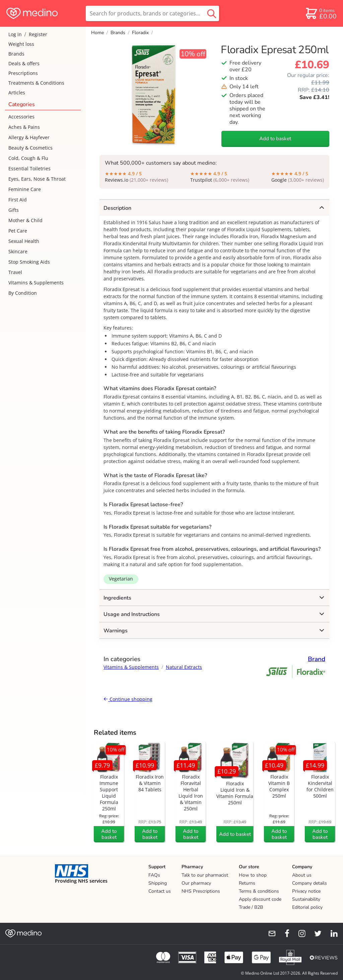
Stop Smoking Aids (29, 262)
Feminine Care (25, 189)
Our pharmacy (196, 883)
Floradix (140, 33)
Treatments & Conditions (36, 83)
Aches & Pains (24, 127)
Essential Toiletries (29, 168)
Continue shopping (128, 699)
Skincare (18, 251)
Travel (15, 272)
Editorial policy (307, 907)
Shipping (158, 883)
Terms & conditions (259, 891)
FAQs (154, 875)
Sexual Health (24, 241)
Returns (247, 883)
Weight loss (21, 44)
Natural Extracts (184, 667)
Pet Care (18, 231)
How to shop (253, 875)
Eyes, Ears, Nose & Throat (37, 179)
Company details (310, 883)
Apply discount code (260, 899)
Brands (16, 54)
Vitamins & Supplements (36, 283)
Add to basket (275, 139)
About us (302, 875)
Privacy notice (306, 891)
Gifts (14, 210)
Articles (17, 93)
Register (38, 34)
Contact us (160, 891)
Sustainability (306, 899)
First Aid (18, 200)
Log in (15, 34)
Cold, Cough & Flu (28, 158)
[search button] (212, 13)
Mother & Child (25, 220)
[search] (152, 13)
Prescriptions (23, 73)
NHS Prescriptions (201, 891)
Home (97, 33)
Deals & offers (24, 63)
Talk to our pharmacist (205, 875)
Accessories (21, 117)
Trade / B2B (251, 907)
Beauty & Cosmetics (30, 148)
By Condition (23, 293)
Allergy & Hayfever (29, 137)
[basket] (321, 13)
